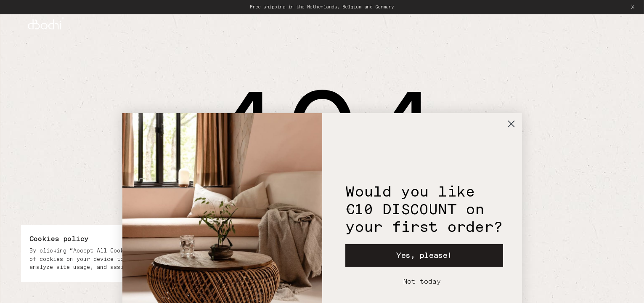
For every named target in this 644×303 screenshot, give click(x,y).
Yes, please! (424, 286)
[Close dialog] (511, 155)
